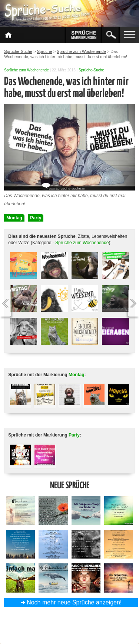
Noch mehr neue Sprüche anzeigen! (74, 602)
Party (36, 218)
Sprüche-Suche (91, 70)
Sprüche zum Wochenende (26, 70)
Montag (14, 218)
